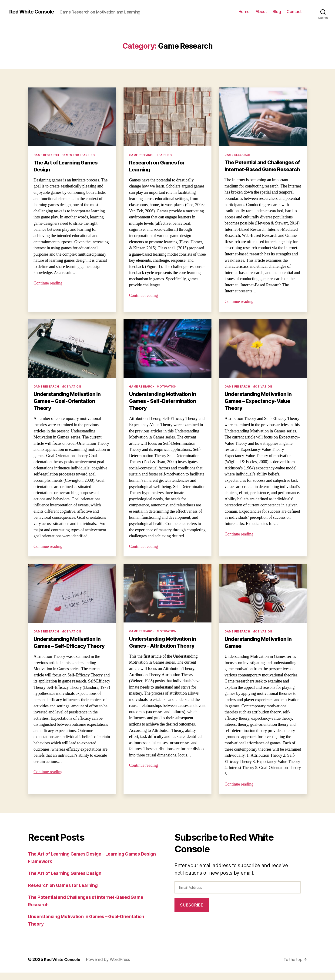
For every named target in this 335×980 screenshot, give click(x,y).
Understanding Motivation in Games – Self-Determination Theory (165, 408)
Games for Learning (78, 155)
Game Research (46, 155)
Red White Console (33, 12)
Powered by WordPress (110, 967)
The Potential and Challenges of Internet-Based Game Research (262, 169)
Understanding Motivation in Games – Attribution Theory (165, 649)
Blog (277, 12)
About (261, 12)
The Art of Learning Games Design (67, 166)
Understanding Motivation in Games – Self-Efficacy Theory (71, 650)
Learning (164, 155)
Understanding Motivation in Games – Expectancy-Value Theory (261, 408)
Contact (294, 12)
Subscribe (192, 913)
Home (244, 12)
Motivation (71, 394)
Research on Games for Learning (158, 166)
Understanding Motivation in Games (261, 650)
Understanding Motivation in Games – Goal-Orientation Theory (70, 408)
